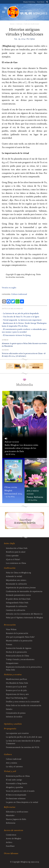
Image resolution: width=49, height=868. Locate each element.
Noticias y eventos (13, 674)
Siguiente (5, 350)
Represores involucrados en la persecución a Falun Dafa (24, 668)
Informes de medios (14, 717)
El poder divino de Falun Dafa (18, 599)
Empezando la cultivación (16, 606)
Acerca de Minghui (14, 838)
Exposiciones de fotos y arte (17, 694)
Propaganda (10, 729)
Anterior (5, 340)
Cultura (19, 24)
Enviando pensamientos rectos (18, 595)
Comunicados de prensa (16, 713)
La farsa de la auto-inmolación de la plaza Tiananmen (23, 742)
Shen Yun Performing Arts (17, 698)
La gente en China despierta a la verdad (22, 802)
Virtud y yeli (10, 771)
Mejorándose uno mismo (16, 580)
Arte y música (12, 763)
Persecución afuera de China (17, 656)
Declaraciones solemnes (16, 798)
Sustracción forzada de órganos (19, 648)
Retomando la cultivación (16, 584)
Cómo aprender (12, 555)
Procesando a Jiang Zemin (16, 783)
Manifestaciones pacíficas (16, 679)
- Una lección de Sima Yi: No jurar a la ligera (20, 317)
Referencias (10, 807)
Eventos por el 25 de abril (16, 687)
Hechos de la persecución (16, 652)
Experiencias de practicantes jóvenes (21, 587)
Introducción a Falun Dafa (17, 548)
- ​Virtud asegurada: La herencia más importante (22, 320)
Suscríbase (10, 846)
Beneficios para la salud (16, 552)
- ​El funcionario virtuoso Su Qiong (16, 335)
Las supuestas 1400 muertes (17, 733)
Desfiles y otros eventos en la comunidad (23, 701)
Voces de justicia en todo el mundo (20, 791)
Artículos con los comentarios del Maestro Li (24, 614)
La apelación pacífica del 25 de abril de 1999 (24, 737)
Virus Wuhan (11, 629)
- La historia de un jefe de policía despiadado (20, 313)
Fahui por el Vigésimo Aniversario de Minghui (24, 617)
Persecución (10, 625)
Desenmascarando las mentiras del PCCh (23, 747)
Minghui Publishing (29, 2)
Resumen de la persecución (17, 633)
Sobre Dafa (9, 543)
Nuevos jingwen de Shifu (16, 819)
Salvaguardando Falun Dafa (17, 602)
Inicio (12, 24)
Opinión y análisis (13, 724)
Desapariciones (12, 663)
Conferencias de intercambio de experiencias (24, 591)
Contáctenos (11, 835)
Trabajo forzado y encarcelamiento (20, 659)
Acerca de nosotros (14, 830)
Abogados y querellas (15, 787)
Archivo (9, 842)
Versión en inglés (9, 288)
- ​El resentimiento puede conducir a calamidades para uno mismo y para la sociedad (24, 330)
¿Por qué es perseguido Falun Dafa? (20, 637)
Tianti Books (41, 2)
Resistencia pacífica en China (18, 776)
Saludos (9, 709)
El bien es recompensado (16, 795)
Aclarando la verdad (14, 576)
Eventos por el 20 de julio (16, 690)
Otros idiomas (11, 853)
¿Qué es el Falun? (13, 559)
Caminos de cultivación (16, 610)
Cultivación (10, 568)
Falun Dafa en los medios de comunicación (24, 705)
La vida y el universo (14, 766)
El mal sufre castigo (14, 780)
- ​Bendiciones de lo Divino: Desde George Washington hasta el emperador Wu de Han (24, 324)
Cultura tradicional (32, 24)
